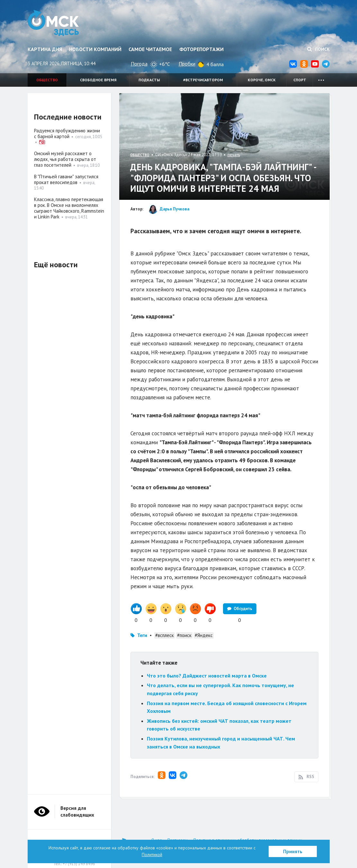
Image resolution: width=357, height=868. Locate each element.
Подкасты (149, 80)
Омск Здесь (54, 23)
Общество (47, 80)
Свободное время (98, 80)
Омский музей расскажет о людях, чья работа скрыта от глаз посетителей (65, 159)
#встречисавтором (203, 80)
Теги (142, 635)
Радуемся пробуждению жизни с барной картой (67, 133)
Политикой (152, 855)
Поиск (318, 49)
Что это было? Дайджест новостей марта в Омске (207, 676)
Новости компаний (95, 49)
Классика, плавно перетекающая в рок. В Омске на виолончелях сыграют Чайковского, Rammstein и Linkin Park (69, 208)
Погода (139, 64)
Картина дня (45, 49)
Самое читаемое (150, 49)
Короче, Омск (262, 80)
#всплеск (165, 635)
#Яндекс (204, 635)
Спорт (300, 80)
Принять (293, 851)
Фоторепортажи (201, 49)
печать (234, 155)
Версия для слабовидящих (77, 811)
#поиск (184, 635)
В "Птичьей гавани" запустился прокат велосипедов (66, 179)
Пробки (187, 64)
